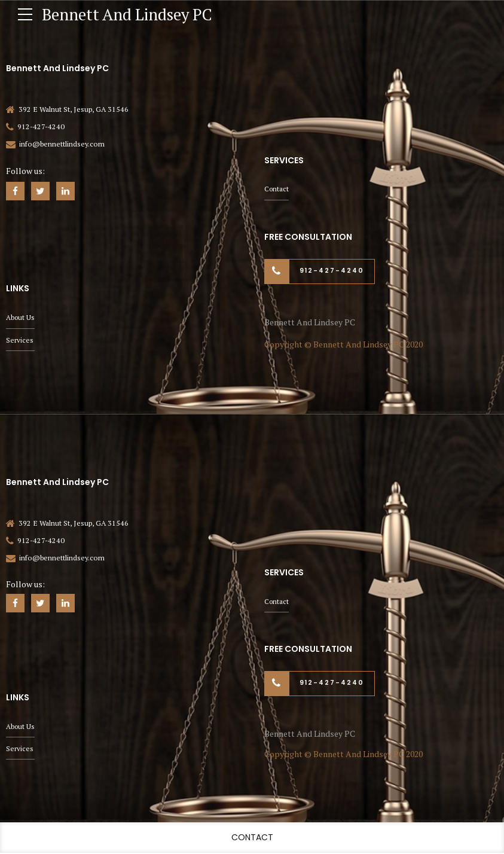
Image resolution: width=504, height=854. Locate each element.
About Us (21, 317)
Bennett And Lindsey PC (132, 14)
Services (20, 339)
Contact (277, 188)
